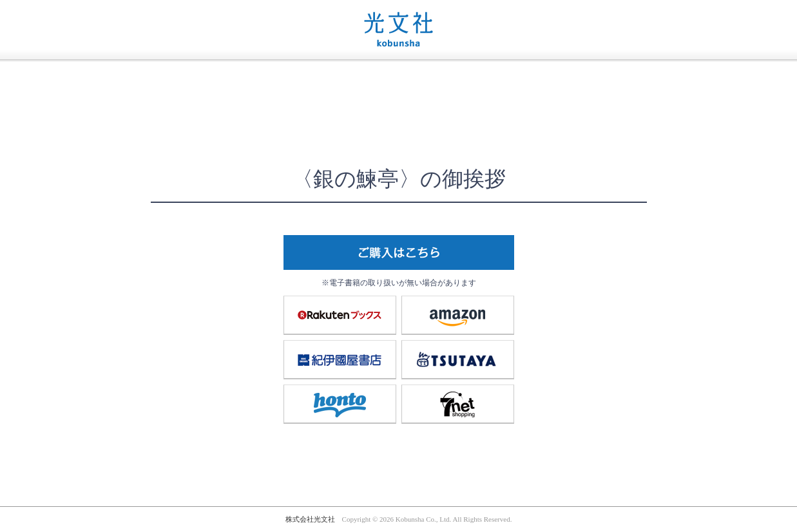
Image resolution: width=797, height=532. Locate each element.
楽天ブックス (340, 315)
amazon (457, 315)
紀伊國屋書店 (340, 359)
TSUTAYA (457, 359)
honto (340, 404)
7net (457, 404)
